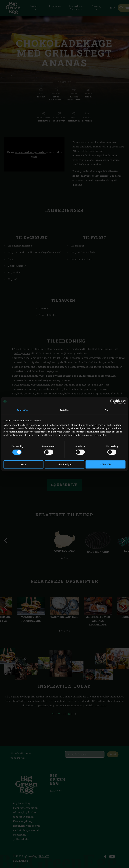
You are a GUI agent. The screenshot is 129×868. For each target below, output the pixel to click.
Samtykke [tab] (22, 410)
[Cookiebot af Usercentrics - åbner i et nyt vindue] (112, 402)
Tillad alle (105, 464)
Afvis (23, 464)
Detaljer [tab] (64, 410)
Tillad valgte (64, 464)
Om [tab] (107, 410)
